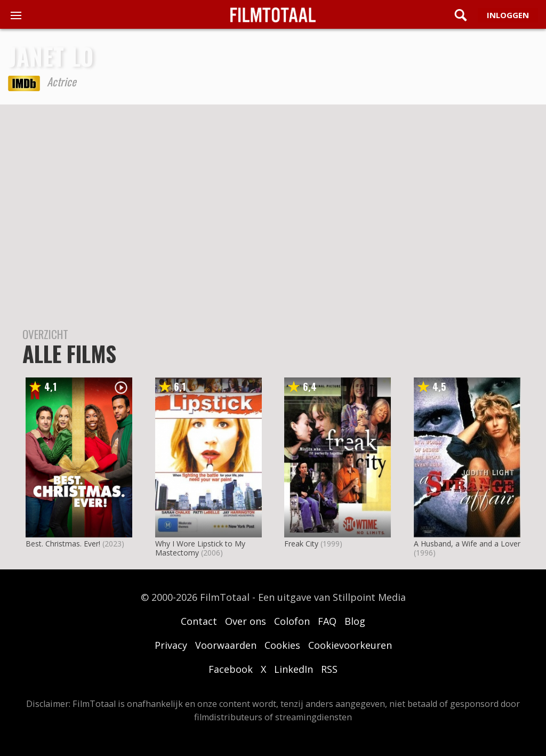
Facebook (231, 669)
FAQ (327, 621)
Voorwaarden (226, 645)
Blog (355, 621)
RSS (329, 669)
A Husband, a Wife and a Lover (467, 544)
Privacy (171, 645)
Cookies (282, 645)
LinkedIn (294, 669)
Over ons (246, 621)
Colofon (292, 621)
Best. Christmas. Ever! (63, 544)
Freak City (301, 544)
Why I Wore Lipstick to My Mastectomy (200, 548)
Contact (199, 621)
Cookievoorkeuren (350, 645)
